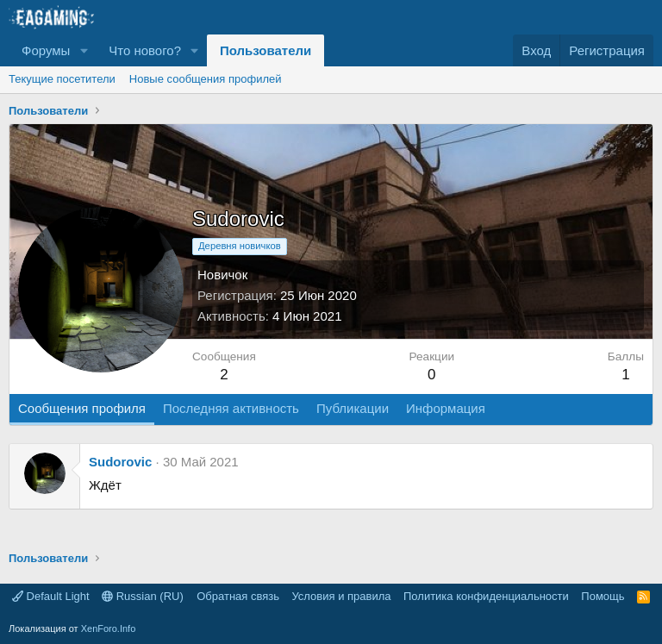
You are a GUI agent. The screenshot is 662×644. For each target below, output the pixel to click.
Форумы (46, 50)
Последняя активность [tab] (231, 408)
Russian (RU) (143, 596)
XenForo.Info (109, 628)
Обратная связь (238, 596)
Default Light (51, 596)
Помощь (603, 596)
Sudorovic (120, 462)
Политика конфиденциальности (486, 596)
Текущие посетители (62, 79)
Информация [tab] (446, 408)
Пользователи (265, 50)
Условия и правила (341, 596)
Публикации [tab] (353, 408)
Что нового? (145, 50)
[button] (84, 50)
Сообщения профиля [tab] (82, 408)
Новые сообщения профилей (206, 79)
